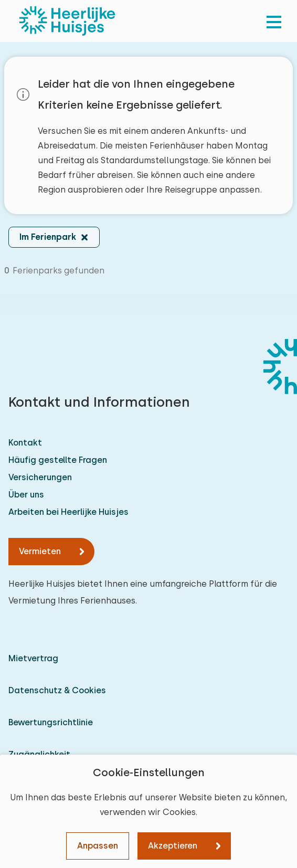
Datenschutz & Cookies (57, 690)
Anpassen (98, 846)
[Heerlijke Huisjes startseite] (67, 21)
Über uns (26, 495)
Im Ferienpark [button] (48, 237)
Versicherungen (40, 477)
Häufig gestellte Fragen (58, 460)
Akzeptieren (173, 846)
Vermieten (40, 551)
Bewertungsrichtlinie (51, 722)
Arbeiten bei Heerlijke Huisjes (68, 512)
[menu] (274, 21)
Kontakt (25, 443)
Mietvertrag (33, 658)
